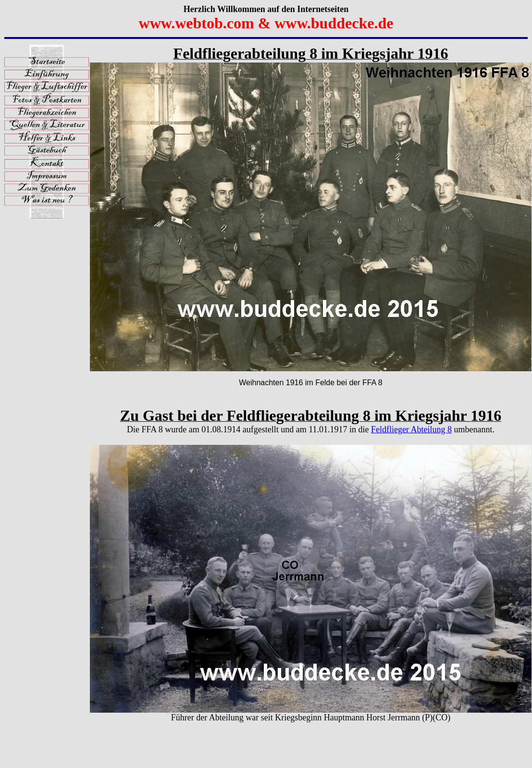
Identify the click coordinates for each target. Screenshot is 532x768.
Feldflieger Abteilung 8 (411, 429)
